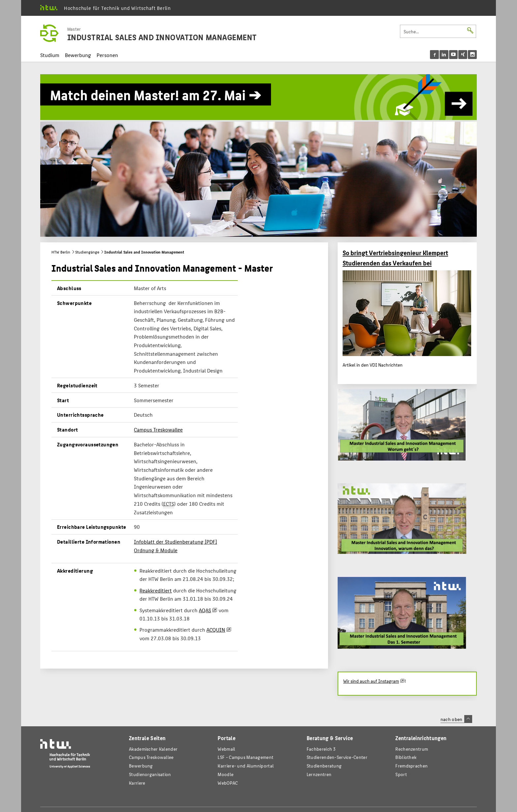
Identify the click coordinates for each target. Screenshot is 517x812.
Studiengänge (87, 252)
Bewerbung (78, 55)
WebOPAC (228, 783)
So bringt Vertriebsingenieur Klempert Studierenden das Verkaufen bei (395, 258)
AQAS (205, 610)
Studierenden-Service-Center (337, 757)
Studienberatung (324, 766)
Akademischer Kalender (153, 749)
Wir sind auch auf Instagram (371, 681)
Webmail (226, 749)
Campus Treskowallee (158, 429)
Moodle (226, 774)
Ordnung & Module (156, 550)
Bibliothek (406, 757)
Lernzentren (319, 774)
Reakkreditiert (156, 590)
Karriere (137, 783)
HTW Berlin (61, 252)
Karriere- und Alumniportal (246, 766)
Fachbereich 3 (321, 749)
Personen (107, 55)
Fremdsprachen (411, 766)
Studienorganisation (150, 774)
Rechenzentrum (412, 749)
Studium (50, 55)
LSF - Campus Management (245, 757)
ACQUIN (216, 630)
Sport (401, 774)
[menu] (454, 55)
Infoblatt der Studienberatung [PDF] (175, 541)
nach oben (456, 719)
